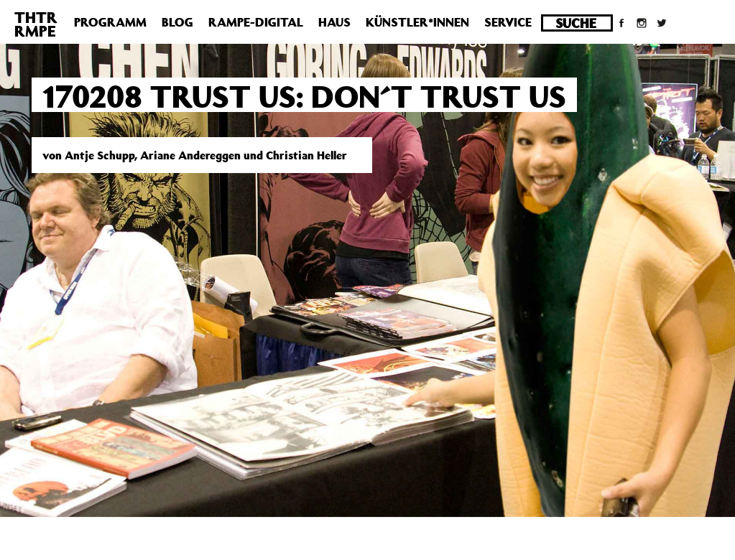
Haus (334, 22)
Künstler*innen (417, 22)
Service (508, 22)
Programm (110, 22)
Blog (177, 22)
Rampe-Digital (256, 22)
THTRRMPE (36, 24)
